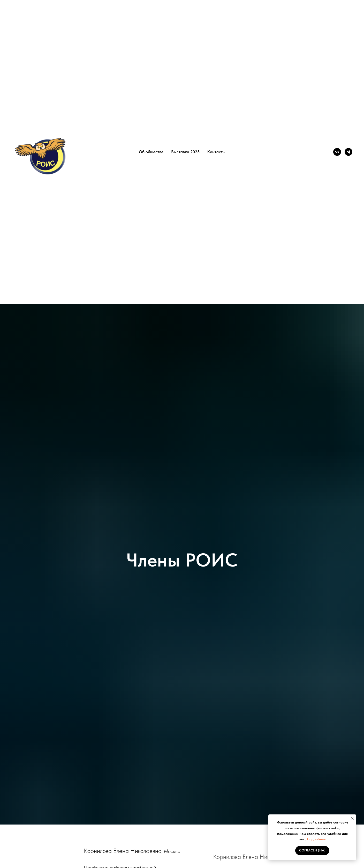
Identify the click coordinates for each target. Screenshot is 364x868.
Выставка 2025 (185, 152)
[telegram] (348, 152)
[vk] (337, 152)
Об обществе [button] (151, 152)
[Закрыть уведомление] (352, 818)
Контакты (216, 152)
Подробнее (316, 839)
